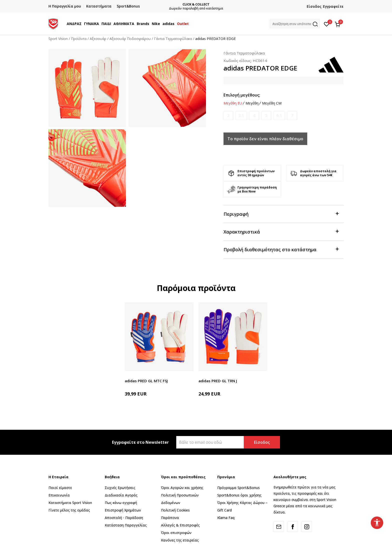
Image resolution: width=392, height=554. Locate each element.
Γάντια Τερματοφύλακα (173, 39)
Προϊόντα (79, 39)
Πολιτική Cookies (175, 510)
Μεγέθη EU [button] (233, 103)
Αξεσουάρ (98, 39)
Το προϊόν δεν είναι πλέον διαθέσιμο (265, 139)
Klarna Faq (226, 518)
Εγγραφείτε (333, 6)
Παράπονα (170, 518)
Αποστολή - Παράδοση (124, 518)
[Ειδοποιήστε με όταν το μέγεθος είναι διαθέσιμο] (228, 116)
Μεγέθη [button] (252, 103)
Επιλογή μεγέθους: (242, 95)
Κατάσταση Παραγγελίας (126, 525)
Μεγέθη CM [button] (272, 103)
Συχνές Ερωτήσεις (120, 488)
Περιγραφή (281, 214)
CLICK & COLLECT (200, 4)
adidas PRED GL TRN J (218, 381)
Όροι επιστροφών (176, 533)
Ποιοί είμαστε (60, 488)
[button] (295, 24)
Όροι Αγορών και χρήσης (182, 488)
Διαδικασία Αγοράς (121, 495)
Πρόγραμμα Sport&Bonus (238, 488)
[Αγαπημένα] (327, 24)
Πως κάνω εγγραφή (121, 503)
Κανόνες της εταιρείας (180, 540)
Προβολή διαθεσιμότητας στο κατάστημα (281, 249)
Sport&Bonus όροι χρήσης (239, 495)
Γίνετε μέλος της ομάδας (69, 510)
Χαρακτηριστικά (281, 231)
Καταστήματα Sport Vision (70, 503)
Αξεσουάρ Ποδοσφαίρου (130, 39)
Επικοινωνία (59, 495)
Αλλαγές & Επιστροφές (180, 525)
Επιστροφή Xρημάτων (123, 510)
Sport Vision (58, 39)
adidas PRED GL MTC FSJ (146, 381)
